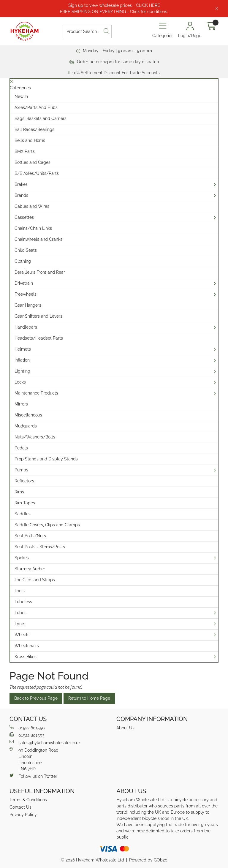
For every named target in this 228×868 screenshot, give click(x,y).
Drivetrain (24, 283)
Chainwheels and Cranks (38, 239)
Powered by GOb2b (148, 860)
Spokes (22, 558)
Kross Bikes (26, 657)
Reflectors (24, 481)
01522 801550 (27, 728)
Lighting (22, 371)
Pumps (21, 470)
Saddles (23, 514)
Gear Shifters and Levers (38, 316)
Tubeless (23, 602)
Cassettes (24, 217)
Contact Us (20, 807)
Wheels (22, 635)
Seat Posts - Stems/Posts (40, 547)
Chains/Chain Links (33, 228)
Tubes (20, 613)
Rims (19, 492)
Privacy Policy (23, 815)
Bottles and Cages (33, 162)
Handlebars (26, 327)
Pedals (21, 448)
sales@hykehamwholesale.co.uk (45, 742)
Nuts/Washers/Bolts (35, 437)
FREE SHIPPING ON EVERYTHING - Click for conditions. (114, 12)
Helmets (23, 349)
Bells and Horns (30, 140)
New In (21, 96)
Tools (20, 591)
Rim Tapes (25, 503)
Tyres (20, 624)
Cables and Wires (32, 206)
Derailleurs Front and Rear (40, 272)
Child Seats (26, 250)
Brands (21, 195)
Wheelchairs (27, 646)
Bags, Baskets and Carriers (41, 118)
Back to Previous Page (36, 698)
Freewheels (26, 294)
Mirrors (21, 404)
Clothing (23, 261)
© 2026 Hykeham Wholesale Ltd (92, 860)
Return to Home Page (89, 698)
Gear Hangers (28, 305)
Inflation (22, 360)
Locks (20, 382)
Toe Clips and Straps (35, 580)
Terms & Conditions (28, 800)
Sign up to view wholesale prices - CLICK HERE (114, 5)
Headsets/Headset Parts (39, 338)
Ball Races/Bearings (34, 129)
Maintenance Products (36, 393)
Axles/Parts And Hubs (36, 107)
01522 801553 (27, 735)
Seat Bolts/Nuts (30, 536)
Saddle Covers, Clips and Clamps (47, 525)
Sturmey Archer (30, 569)
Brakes (21, 184)
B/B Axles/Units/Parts (37, 173)
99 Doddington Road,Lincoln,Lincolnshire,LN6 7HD (34, 759)
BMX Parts (25, 151)
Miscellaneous (28, 415)
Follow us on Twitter (33, 776)
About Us (125, 728)
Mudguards (26, 426)
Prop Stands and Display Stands (46, 459)
